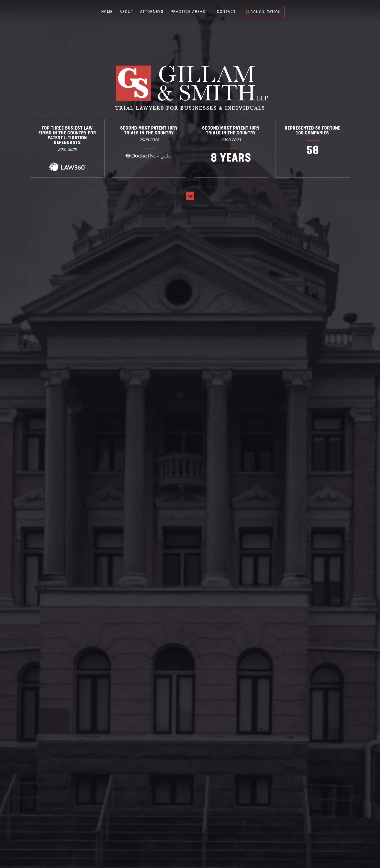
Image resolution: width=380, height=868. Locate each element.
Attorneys (152, 12)
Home (107, 12)
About (126, 12)
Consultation (264, 12)
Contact (226, 12)
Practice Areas (188, 12)
